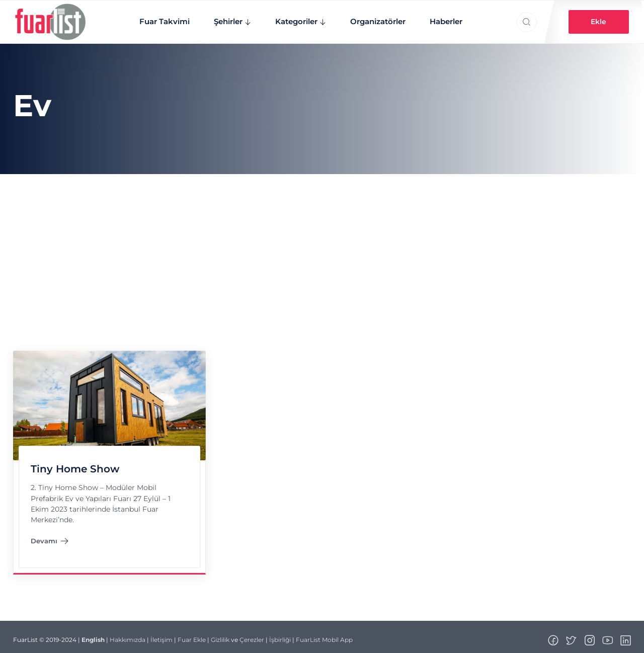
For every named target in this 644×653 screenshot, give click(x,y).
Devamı (49, 538)
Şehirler (223, 19)
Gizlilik (220, 635)
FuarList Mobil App (324, 635)
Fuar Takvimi (159, 19)
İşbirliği (280, 635)
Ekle (599, 19)
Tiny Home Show (74, 464)
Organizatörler (373, 19)
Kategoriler (291, 19)
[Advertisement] (322, 244)
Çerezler (252, 635)
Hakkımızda (128, 635)
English (93, 635)
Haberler (441, 19)
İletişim (162, 635)
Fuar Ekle (192, 635)
